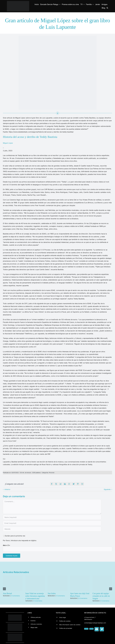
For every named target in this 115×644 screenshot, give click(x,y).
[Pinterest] (78, 484)
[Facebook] (52, 484)
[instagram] (91, 629)
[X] (56, 484)
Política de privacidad (66, 628)
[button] (107, 8)
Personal (52, 473)
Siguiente (107, 489)
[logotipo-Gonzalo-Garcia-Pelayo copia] (18, 2)
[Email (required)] (52, 523)
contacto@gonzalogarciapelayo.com (95, 623)
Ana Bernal (7, 593)
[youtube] (97, 629)
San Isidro (52, 593)
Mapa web (34, 627)
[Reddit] (60, 484)
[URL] (52, 529)
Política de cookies (65, 621)
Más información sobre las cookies (70, 625)
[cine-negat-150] (15, 634)
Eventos (33, 621)
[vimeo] (102, 629)
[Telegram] (73, 484)
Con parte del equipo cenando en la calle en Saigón (101, 596)
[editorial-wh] (15, 624)
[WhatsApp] (69, 484)
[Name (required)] (52, 517)
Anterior (7, 489)
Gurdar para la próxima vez (15, 536)
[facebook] (86, 629)
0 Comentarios (15, 596)
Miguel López (8, 143)
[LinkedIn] (65, 484)
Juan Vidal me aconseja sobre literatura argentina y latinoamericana (35, 596)
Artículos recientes (36, 624)
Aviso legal (63, 617)
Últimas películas (36, 617)
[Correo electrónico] (82, 484)
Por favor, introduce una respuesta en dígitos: (20, 540)
